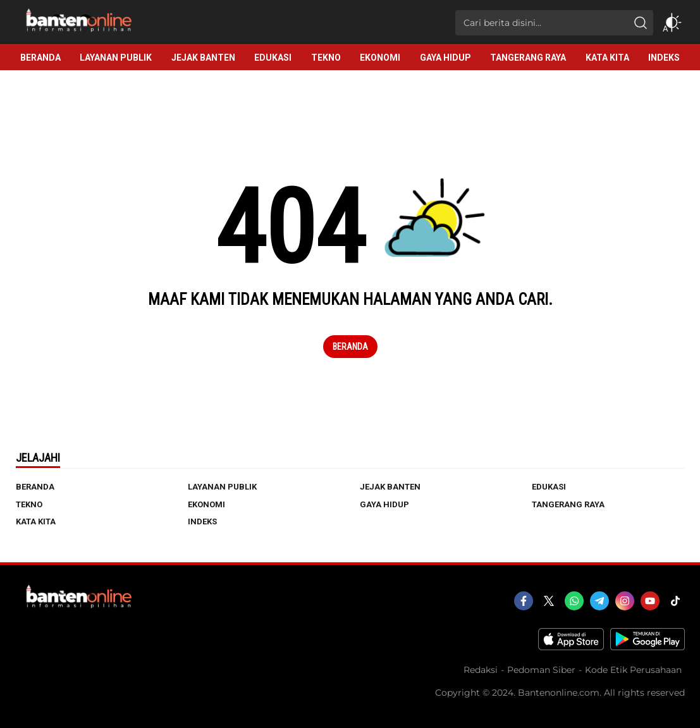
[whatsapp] (574, 601)
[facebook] (524, 601)
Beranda (350, 347)
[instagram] (625, 601)
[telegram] (599, 601)
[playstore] (648, 647)
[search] (641, 23)
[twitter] (549, 601)
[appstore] (571, 647)
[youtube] (650, 601)
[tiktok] (675, 601)
